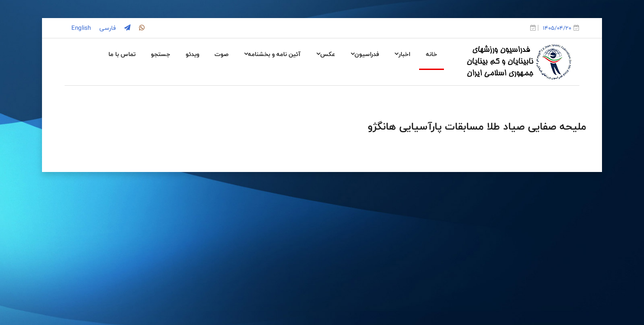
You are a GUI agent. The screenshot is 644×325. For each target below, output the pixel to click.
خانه (432, 54)
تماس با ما (122, 54)
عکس (326, 54)
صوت (222, 54)
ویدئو (192, 54)
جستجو (161, 54)
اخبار (402, 54)
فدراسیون (365, 54)
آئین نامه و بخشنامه (272, 54)
